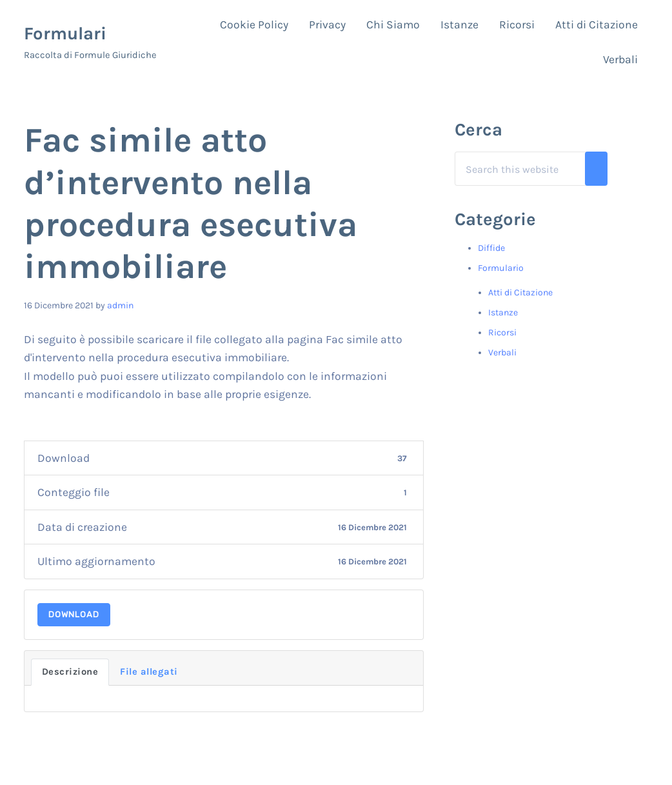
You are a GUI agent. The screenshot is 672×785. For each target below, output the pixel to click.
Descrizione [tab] (70, 672)
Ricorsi (502, 333)
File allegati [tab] (149, 672)
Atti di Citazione (520, 293)
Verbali (502, 353)
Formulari (65, 34)
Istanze (503, 313)
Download (74, 614)
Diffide (491, 248)
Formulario (501, 268)
